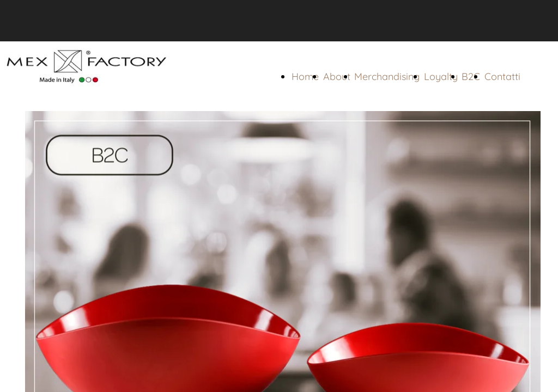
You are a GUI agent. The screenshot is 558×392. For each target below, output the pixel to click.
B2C (471, 76)
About (337, 76)
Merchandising (387, 76)
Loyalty (441, 76)
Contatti (502, 76)
